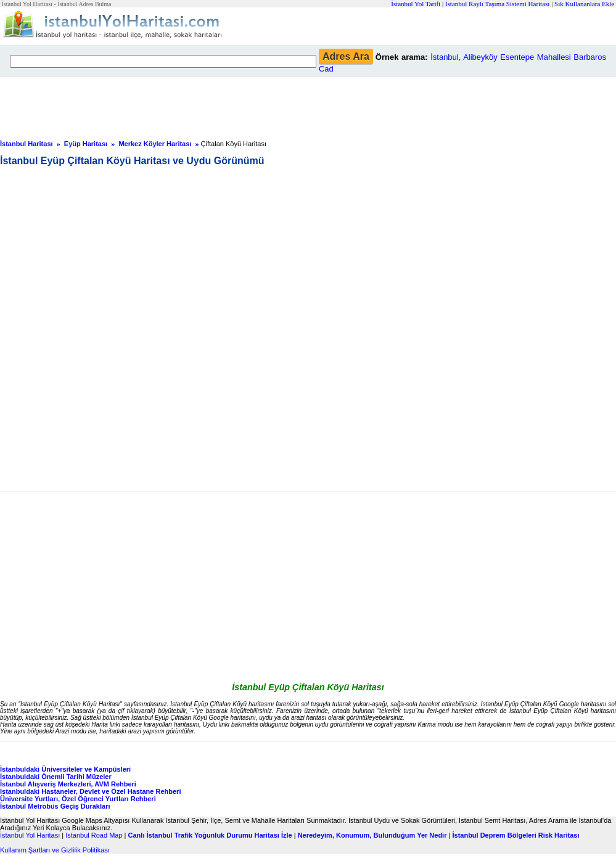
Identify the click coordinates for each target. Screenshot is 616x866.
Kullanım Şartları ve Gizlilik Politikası (55, 850)
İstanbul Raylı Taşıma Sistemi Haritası (498, 4)
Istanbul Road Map (94, 835)
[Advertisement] (299, 105)
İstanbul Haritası (27, 144)
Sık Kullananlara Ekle (584, 4)
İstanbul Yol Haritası (30, 835)
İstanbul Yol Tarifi (416, 4)
